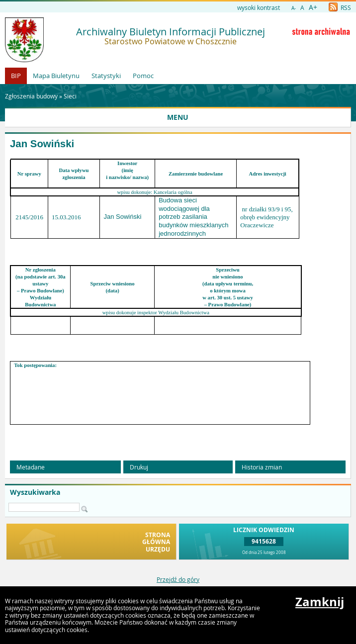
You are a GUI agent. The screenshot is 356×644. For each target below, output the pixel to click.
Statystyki (106, 76)
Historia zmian (262, 467)
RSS (340, 7)
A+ (313, 7)
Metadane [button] (31, 467)
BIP (16, 76)
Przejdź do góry (178, 579)
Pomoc (143, 76)
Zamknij (320, 602)
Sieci (70, 96)
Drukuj (139, 467)
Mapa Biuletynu (56, 76)
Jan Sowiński (42, 144)
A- (294, 8)
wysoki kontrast (259, 7)
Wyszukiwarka (35, 492)
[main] (178, 300)
